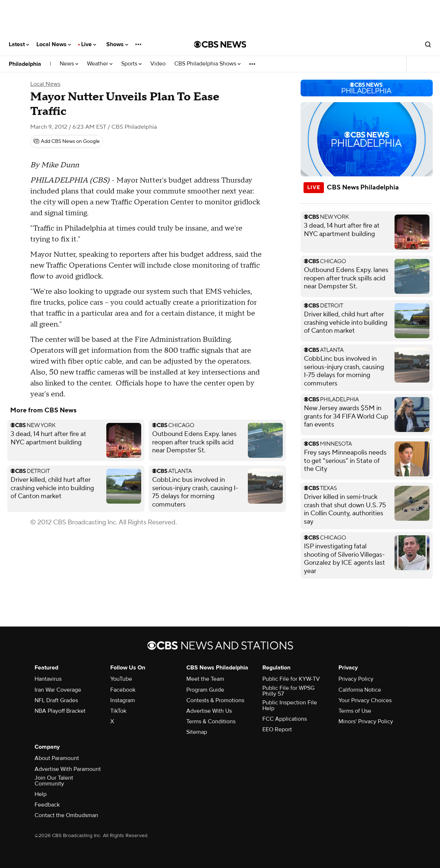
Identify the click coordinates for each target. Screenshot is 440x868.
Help (41, 794)
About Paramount (57, 758)
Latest (19, 44)
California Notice (360, 690)
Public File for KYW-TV (291, 679)
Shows (117, 44)
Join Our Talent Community (54, 781)
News (69, 64)
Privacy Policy (356, 679)
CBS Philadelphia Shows (207, 64)
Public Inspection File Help (290, 705)
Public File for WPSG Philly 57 (288, 691)
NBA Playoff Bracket (60, 711)
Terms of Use (355, 711)
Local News (54, 44)
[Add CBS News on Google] (67, 141)
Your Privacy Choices (365, 700)
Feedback (47, 805)
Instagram (123, 700)
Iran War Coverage (58, 690)
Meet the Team (205, 679)
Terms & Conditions (211, 721)
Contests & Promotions (215, 700)
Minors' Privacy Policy (366, 721)
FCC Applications (285, 719)
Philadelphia (25, 64)
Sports (131, 64)
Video (158, 64)
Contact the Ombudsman (66, 815)
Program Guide (205, 690)
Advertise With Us (209, 711)
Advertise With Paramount (68, 769)
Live (89, 44)
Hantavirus (48, 679)
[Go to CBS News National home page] (220, 44)
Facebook (123, 690)
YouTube (121, 679)
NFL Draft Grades (56, 700)
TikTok (118, 711)
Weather (100, 64)
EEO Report (277, 729)
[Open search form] (428, 44)
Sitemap (197, 732)
